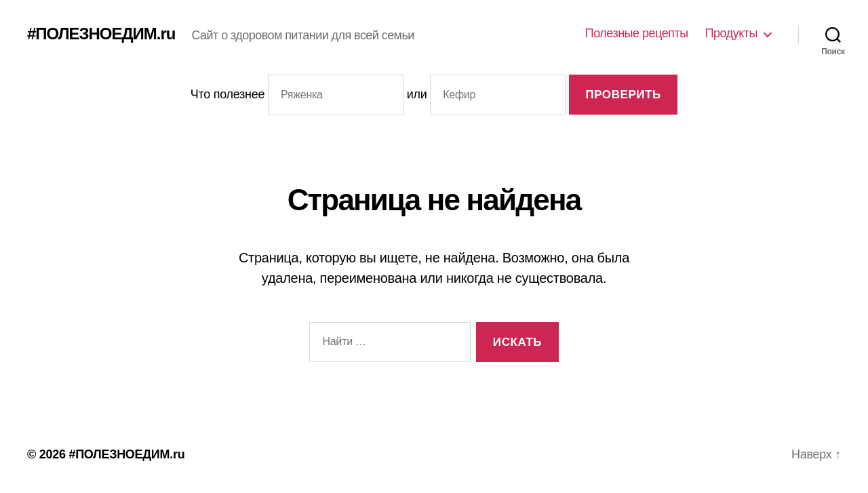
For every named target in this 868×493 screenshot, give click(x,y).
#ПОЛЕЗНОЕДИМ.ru (101, 34)
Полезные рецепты (637, 33)
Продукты (731, 33)
